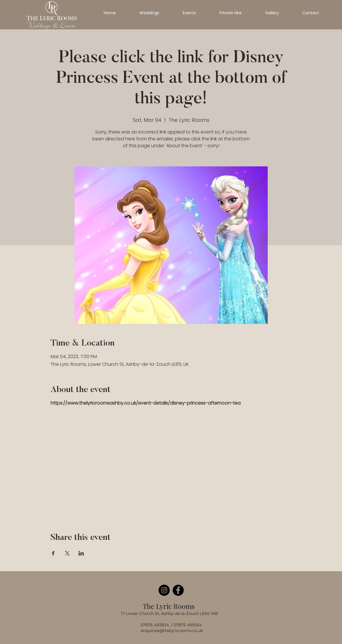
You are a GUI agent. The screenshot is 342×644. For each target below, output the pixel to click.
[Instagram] (164, 590)
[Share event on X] (67, 553)
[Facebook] (178, 590)
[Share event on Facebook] (53, 553)
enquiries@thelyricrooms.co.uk (172, 631)
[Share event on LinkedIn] (81, 553)
